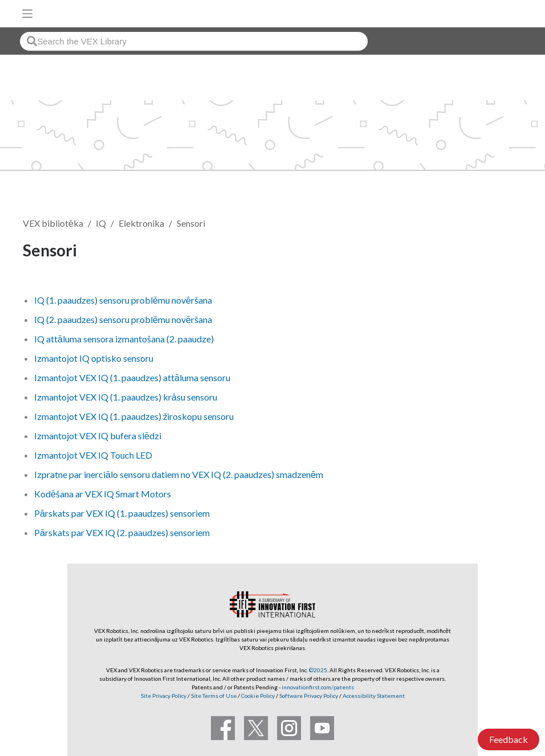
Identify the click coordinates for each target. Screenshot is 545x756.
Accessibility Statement (374, 696)
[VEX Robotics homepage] (500, 13)
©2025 (318, 670)
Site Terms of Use (213, 696)
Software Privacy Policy (309, 696)
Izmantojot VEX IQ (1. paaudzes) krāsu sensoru (126, 397)
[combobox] (194, 41)
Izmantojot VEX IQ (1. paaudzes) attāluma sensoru (132, 377)
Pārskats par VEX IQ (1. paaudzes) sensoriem (122, 513)
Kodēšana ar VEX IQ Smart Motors (103, 494)
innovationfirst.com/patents (318, 687)
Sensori (191, 223)
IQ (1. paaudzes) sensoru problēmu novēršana (123, 300)
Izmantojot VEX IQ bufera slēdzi (98, 436)
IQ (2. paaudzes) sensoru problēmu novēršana (123, 319)
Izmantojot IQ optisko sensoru (94, 358)
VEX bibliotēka (53, 223)
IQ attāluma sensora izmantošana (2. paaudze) (124, 339)
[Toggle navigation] (27, 14)
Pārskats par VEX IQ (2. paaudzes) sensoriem (122, 532)
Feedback (509, 739)
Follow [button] (493, 252)
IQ (101, 223)
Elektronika (141, 223)
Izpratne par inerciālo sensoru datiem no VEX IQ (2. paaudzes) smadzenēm (179, 474)
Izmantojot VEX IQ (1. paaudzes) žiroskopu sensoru (134, 416)
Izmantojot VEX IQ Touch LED (93, 455)
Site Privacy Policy (164, 696)
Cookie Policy (258, 696)
